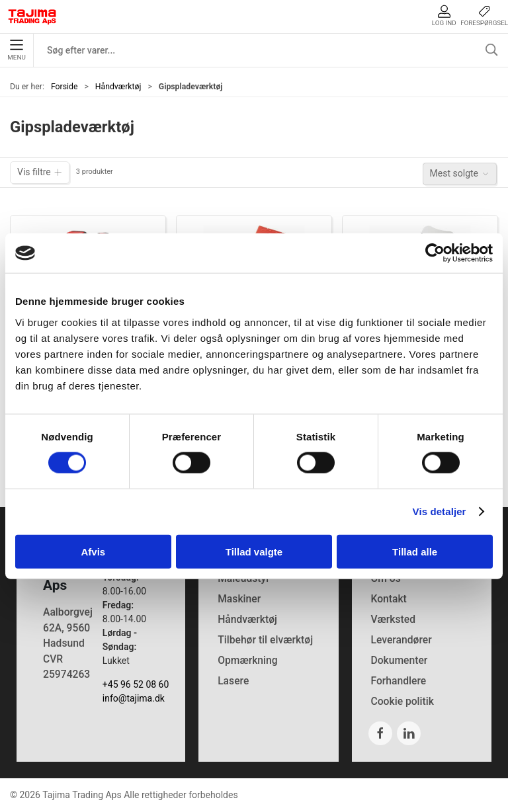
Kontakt (388, 599)
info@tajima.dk (134, 698)
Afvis (93, 551)
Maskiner (239, 599)
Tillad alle (415, 551)
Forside (64, 87)
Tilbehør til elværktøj (265, 640)
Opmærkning (248, 660)
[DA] (32, 17)
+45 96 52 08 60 (136, 684)
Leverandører (401, 640)
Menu (16, 50)
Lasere (233, 681)
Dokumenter (399, 660)
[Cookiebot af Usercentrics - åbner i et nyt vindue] (435, 253)
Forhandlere (398, 681)
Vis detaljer (440, 511)
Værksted (393, 619)
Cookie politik (402, 701)
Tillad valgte (254, 551)
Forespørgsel (484, 16)
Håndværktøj (118, 87)
